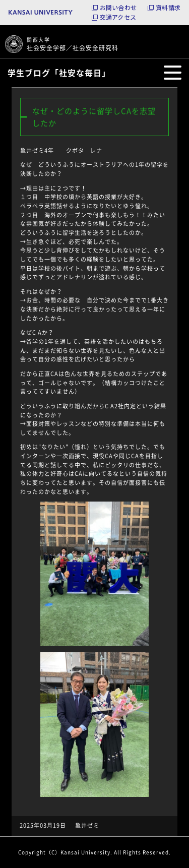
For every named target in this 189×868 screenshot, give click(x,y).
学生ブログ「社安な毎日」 (59, 73)
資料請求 (168, 8)
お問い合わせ (118, 8)
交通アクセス (118, 17)
